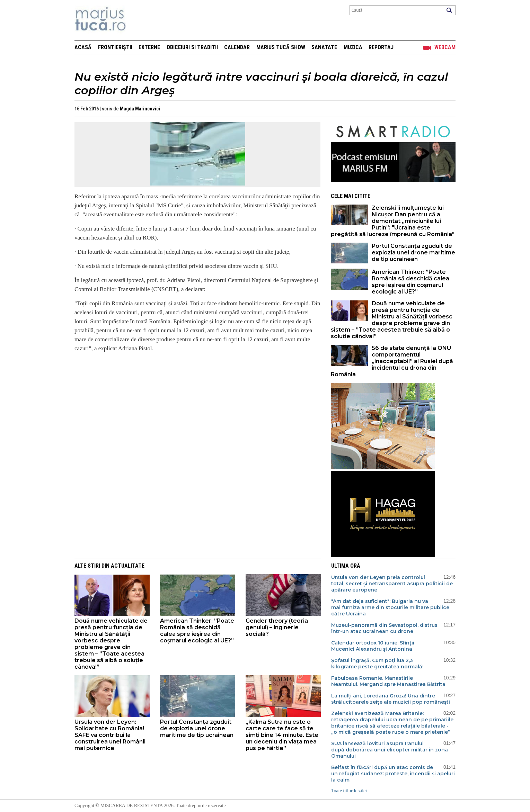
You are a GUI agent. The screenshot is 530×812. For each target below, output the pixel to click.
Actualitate (128, 566)
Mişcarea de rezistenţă (138, 20)
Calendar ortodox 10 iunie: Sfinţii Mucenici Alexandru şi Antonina (373, 646)
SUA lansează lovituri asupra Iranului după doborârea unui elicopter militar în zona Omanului (390, 750)
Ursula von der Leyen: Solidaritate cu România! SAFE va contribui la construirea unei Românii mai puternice (110, 735)
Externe (149, 47)
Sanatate (324, 47)
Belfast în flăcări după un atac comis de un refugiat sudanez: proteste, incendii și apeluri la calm (393, 774)
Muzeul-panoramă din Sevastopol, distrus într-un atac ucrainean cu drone (384, 628)
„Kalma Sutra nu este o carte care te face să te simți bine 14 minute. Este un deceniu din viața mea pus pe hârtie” (282, 735)
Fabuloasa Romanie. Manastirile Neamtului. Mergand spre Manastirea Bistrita (388, 681)
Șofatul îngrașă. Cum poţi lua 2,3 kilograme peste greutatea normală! (377, 664)
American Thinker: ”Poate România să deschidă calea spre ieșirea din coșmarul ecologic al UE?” (410, 282)
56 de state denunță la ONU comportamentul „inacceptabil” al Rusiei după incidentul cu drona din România (392, 361)
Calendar (237, 47)
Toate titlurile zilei (349, 791)
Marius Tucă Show (281, 47)
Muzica (353, 47)
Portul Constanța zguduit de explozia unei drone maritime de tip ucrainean (413, 252)
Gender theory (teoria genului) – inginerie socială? (277, 627)
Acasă (83, 47)
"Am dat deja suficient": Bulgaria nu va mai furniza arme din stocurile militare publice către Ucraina (390, 607)
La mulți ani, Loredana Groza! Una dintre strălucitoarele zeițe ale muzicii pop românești (391, 699)
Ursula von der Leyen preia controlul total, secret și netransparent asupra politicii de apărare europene (392, 584)
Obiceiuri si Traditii (192, 47)
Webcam (445, 47)
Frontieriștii (115, 47)
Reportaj (381, 47)
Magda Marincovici (140, 109)
